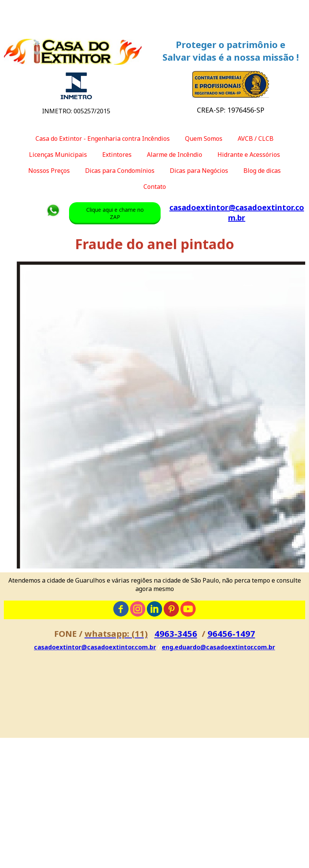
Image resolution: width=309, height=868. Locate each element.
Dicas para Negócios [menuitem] (199, 171)
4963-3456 (176, 633)
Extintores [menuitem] (117, 155)
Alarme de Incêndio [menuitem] (175, 155)
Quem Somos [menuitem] (204, 138)
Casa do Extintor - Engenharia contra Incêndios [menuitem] (103, 138)
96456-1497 (231, 633)
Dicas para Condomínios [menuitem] (120, 171)
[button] (115, 213)
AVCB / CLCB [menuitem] (256, 138)
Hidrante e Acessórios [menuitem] (249, 155)
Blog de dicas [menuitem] (262, 171)
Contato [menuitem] (155, 187)
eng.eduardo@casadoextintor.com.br (218, 647)
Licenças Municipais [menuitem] (58, 155)
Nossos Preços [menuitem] (49, 171)
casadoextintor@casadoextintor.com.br (237, 213)
